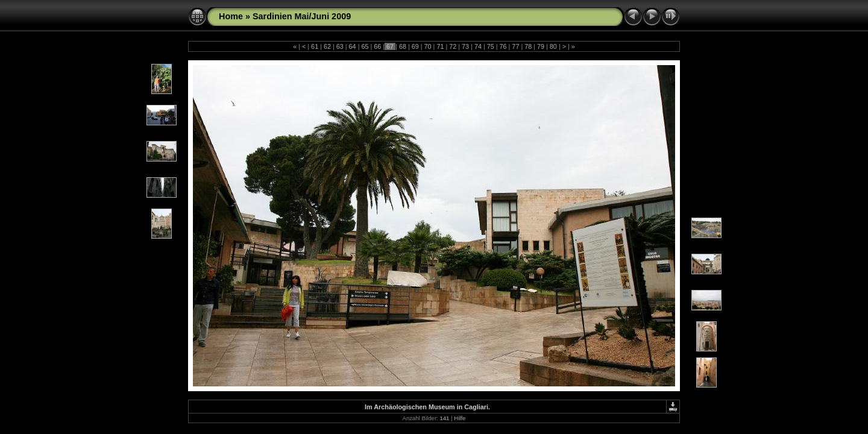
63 (340, 46)
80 (553, 46)
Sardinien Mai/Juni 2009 (302, 16)
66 (377, 46)
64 (353, 46)
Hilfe (460, 418)
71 (440, 46)
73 (465, 46)
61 (315, 46)
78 (528, 46)
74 (478, 46)
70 (428, 46)
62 (327, 46)
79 (541, 46)
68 (403, 46)
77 (515, 46)
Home (231, 16)
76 (503, 46)
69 (415, 46)
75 (491, 46)
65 (365, 46)
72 (453, 46)
